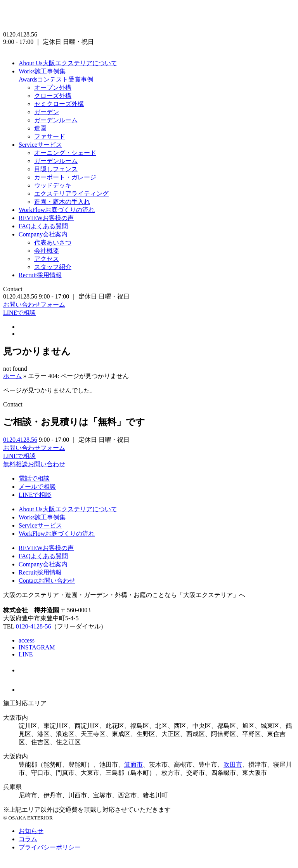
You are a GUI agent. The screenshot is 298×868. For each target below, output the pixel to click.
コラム (28, 839)
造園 (40, 128)
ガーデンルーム (56, 120)
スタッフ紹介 (53, 267)
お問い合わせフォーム (34, 305)
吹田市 (233, 765)
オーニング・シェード (65, 153)
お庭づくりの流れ (57, 210)
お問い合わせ (47, 581)
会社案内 (43, 234)
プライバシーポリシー (50, 847)
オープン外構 (53, 88)
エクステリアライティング (71, 194)
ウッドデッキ (53, 185)
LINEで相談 (19, 313)
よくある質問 (43, 226)
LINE (26, 654)
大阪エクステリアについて (68, 63)
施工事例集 (42, 71)
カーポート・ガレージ (65, 177)
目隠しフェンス (56, 169)
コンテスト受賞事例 (56, 79)
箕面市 (133, 765)
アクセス (47, 259)
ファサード (50, 136)
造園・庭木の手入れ (62, 202)
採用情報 (40, 275)
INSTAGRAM (37, 647)
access (27, 640)
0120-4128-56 (34, 626)
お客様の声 (46, 218)
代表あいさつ (53, 242)
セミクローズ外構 (59, 104)
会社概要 (47, 251)
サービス (40, 145)
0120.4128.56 (20, 440)
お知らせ (31, 831)
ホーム (12, 376)
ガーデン (47, 112)
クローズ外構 (53, 96)
